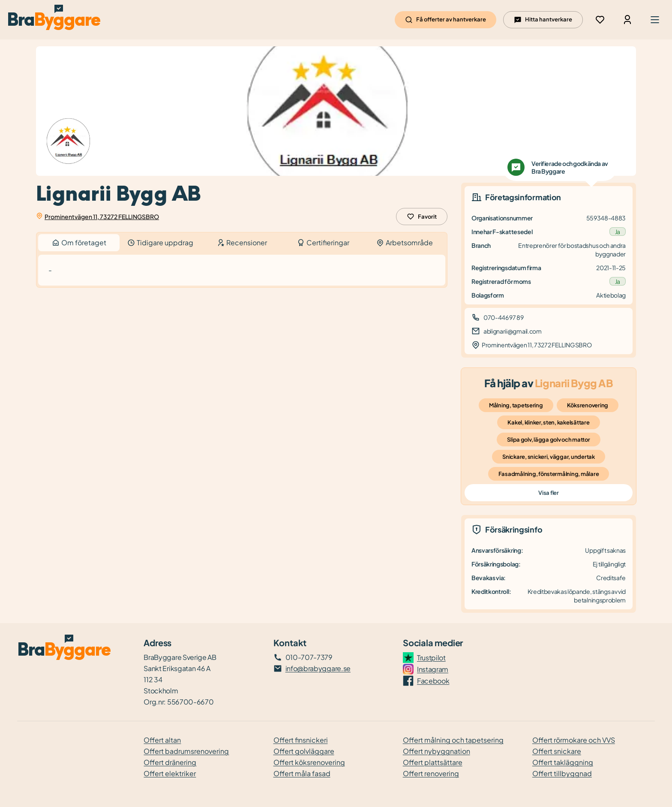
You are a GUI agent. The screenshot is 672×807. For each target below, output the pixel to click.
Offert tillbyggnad (562, 773)
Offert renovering (431, 773)
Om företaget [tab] (79, 243)
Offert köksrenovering (309, 762)
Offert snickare (557, 751)
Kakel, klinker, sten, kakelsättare (548, 422)
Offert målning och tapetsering (453, 740)
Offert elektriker (170, 773)
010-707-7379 (309, 657)
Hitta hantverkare (543, 20)
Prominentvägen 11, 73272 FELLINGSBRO (102, 217)
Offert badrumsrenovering (186, 751)
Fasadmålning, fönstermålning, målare (549, 474)
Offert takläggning (563, 762)
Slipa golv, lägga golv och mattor (548, 440)
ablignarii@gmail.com (513, 331)
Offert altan (162, 740)
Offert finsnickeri (301, 740)
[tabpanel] (242, 270)
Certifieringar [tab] (323, 242)
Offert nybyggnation (436, 751)
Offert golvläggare (304, 751)
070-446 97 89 (504, 317)
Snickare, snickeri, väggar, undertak (549, 457)
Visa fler (548, 493)
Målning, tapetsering (516, 405)
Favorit (422, 217)
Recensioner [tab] (242, 242)
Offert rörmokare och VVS (574, 740)
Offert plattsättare (433, 762)
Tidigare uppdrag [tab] (160, 242)
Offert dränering (170, 762)
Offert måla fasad (302, 773)
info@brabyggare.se (318, 668)
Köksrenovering (588, 405)
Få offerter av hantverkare (445, 20)
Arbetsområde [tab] (405, 242)
